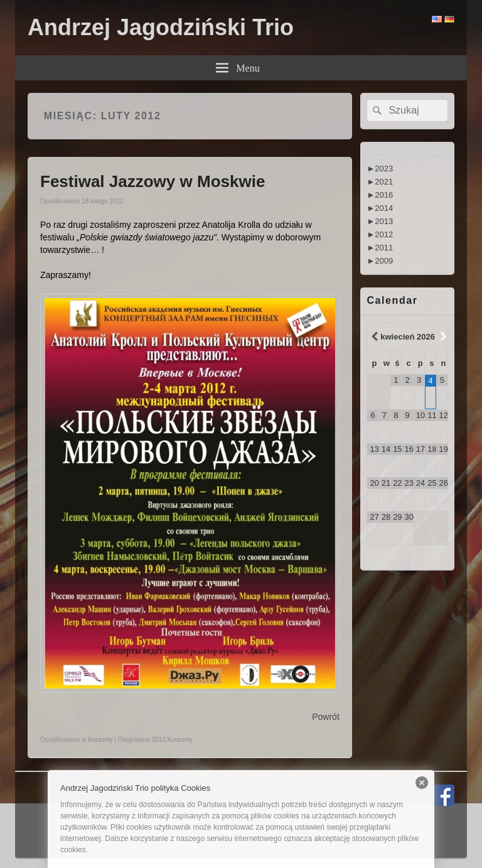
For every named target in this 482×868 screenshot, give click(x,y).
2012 (159, 740)
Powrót (326, 717)
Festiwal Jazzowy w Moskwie (153, 181)
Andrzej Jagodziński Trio (161, 27)
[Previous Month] (373, 337)
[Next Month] (442, 337)
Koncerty (100, 740)
